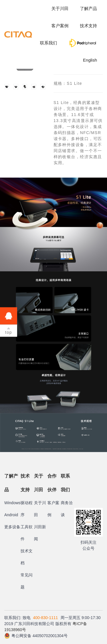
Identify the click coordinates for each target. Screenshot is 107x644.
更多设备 (12, 527)
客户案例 (60, 26)
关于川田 (60, 8)
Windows (12, 503)
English (90, 60)
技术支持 (88, 26)
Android (11, 515)
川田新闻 (40, 533)
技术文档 (27, 557)
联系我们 (49, 43)
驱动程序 (27, 509)
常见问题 (27, 581)
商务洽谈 (67, 509)
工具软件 (27, 533)
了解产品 (88, 8)
